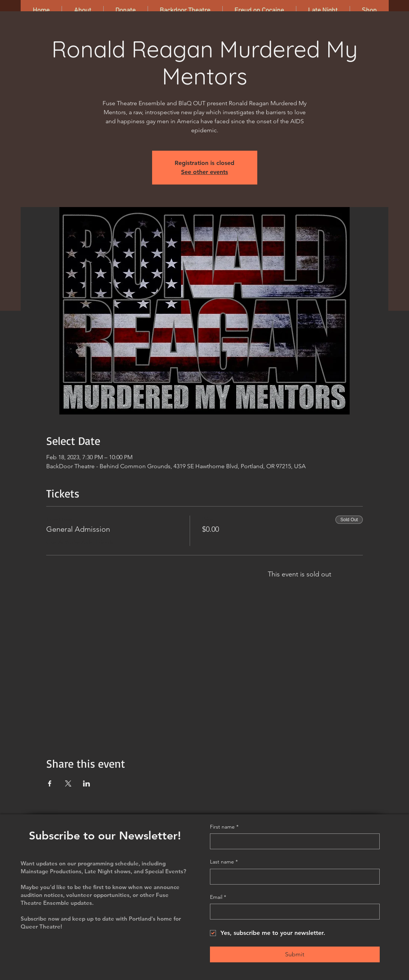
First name (224, 827)
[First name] (293, 841)
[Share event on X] (68, 783)
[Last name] (293, 877)
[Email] (293, 912)
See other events (204, 172)
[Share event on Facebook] (50, 783)
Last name (224, 862)
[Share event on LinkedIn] (87, 783)
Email (218, 897)
